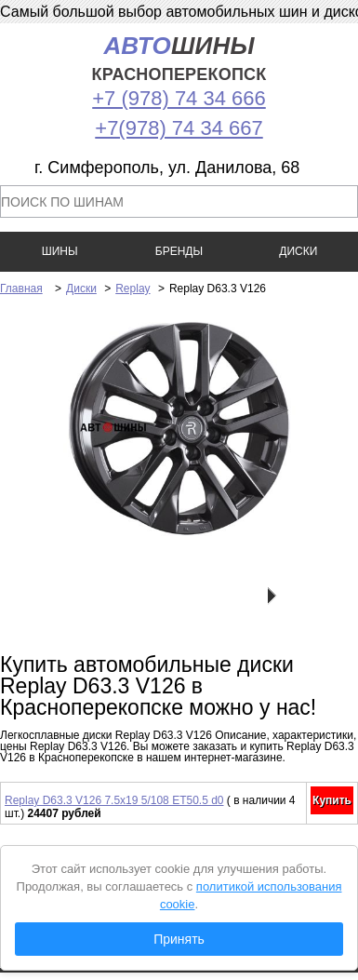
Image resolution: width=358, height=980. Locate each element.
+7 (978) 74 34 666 (179, 98)
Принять (179, 939)
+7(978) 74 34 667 (179, 128)
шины (179, 58)
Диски (81, 289)
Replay (133, 289)
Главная (21, 289)
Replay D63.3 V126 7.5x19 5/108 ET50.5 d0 (114, 800)
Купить (332, 800)
